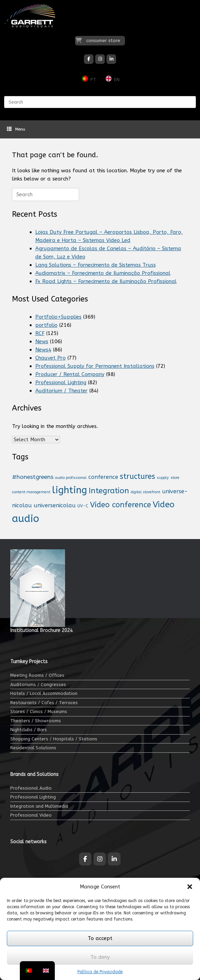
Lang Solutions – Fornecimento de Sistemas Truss (96, 265)
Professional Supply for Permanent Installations (95, 366)
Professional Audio (31, 788)
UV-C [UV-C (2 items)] (83, 506)
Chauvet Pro (51, 358)
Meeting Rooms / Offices (37, 675)
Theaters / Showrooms (36, 721)
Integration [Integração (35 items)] (109, 491)
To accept (100, 938)
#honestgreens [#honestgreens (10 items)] (33, 477)
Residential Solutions (33, 748)
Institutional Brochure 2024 (41, 630)
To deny (100, 957)
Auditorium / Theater (61, 391)
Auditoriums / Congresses (38, 684)
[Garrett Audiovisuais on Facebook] (89, 59)
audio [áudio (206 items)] (26, 519)
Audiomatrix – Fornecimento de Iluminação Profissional (103, 273)
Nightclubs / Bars (29, 730)
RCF (40, 333)
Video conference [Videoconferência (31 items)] (121, 505)
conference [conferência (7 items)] (103, 477)
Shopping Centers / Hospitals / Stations (54, 739)
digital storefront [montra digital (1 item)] (146, 492)
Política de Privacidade (100, 972)
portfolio (46, 325)
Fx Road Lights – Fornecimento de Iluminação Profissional (106, 281)
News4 (43, 350)
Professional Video (31, 815)
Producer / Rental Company (70, 374)
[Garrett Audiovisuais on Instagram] (100, 59)
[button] (190, 887)
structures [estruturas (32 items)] (137, 476)
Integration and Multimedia (39, 806)
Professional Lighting (61, 382)
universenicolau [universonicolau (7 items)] (55, 505)
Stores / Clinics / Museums (39, 711)
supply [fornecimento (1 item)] (163, 478)
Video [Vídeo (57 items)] (164, 505)
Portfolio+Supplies (58, 317)
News (42, 341)
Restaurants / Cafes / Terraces (44, 703)
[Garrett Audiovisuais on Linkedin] (111, 59)
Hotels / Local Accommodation (44, 693)
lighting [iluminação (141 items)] (70, 490)
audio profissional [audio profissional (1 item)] (71, 478)
